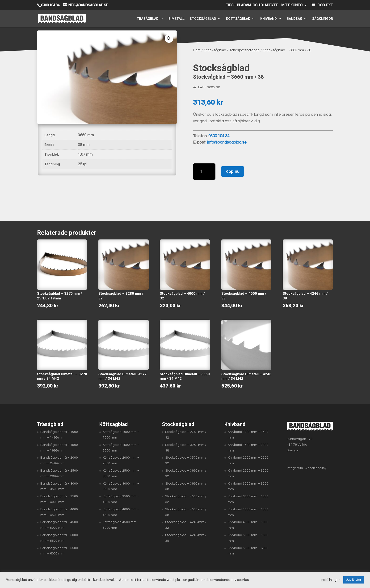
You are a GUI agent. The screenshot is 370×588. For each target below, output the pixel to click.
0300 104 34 (50, 5)
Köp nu (233, 171)
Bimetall (177, 19)
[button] (169, 38)
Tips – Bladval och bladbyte (252, 5)
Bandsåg (294, 19)
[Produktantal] (204, 172)
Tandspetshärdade (244, 50)
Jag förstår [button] (354, 580)
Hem (197, 50)
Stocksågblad (203, 19)
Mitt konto (292, 5)
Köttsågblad (238, 19)
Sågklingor (323, 19)
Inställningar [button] (330, 580)
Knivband (269, 19)
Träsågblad (148, 19)
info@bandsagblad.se (227, 142)
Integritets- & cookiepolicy (307, 468)
